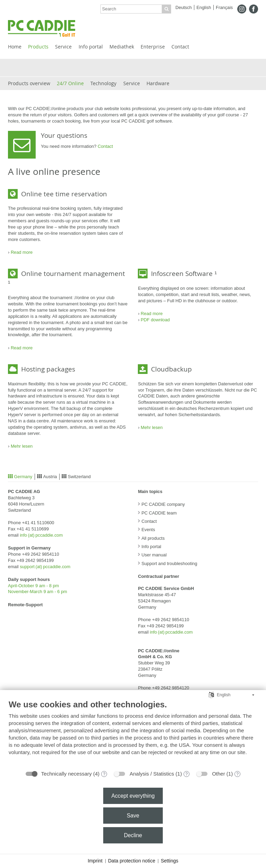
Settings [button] (170, 861)
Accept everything (133, 796)
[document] (133, 733)
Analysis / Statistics (152, 774)
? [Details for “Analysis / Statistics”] (187, 774)
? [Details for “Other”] (237, 774)
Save (133, 816)
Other (219, 774)
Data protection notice (132, 861)
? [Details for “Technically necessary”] (104, 774)
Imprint (95, 861)
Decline (133, 835)
